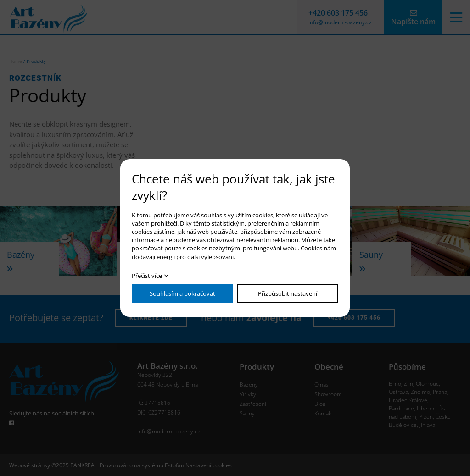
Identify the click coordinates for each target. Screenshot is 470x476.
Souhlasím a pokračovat (182, 293)
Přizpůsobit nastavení (288, 293)
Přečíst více (147, 276)
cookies (263, 215)
